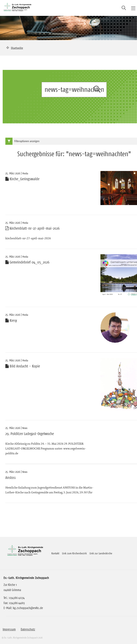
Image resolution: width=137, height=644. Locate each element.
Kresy (11, 321)
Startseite (17, 48)
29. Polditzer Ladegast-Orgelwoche (30, 434)
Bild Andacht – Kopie (23, 366)
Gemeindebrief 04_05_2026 (27, 262)
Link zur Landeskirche (101, 553)
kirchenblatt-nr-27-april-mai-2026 (32, 228)
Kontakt (55, 553)
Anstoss (11, 478)
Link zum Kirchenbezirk (74, 553)
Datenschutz (28, 629)
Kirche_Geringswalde (22, 179)
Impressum (9, 629)
